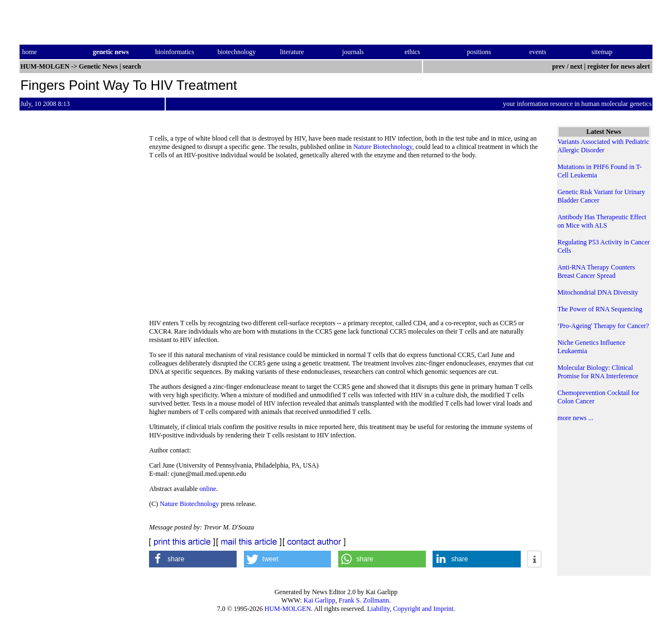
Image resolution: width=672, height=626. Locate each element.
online (208, 489)
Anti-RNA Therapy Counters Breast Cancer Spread (596, 271)
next (577, 66)
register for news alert (619, 66)
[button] (193, 559)
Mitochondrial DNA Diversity (598, 292)
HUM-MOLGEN (288, 609)
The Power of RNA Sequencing (600, 309)
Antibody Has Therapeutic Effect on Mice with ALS (602, 221)
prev (558, 66)
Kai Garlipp (320, 600)
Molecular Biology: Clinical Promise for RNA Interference (598, 372)
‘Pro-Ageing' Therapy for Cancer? (603, 326)
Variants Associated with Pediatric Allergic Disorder (603, 146)
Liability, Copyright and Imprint (411, 609)
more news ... (575, 418)
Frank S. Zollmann (364, 600)
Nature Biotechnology (383, 147)
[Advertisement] (345, 243)
